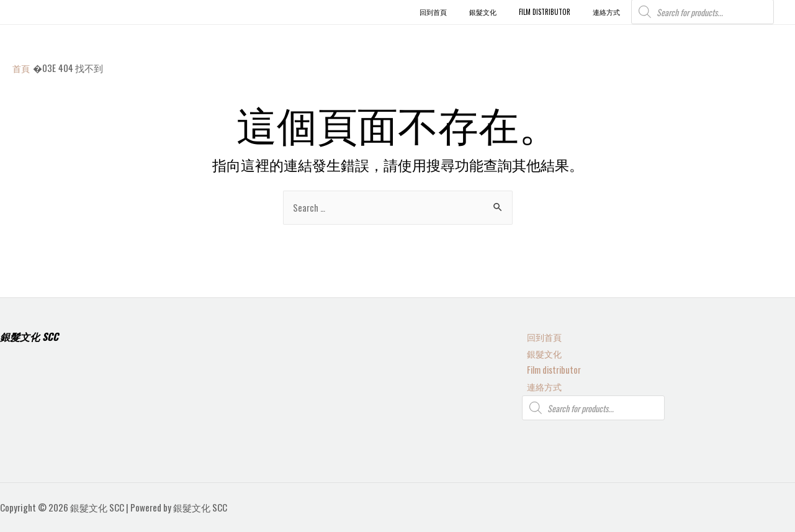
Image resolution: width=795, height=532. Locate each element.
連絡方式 (541, 386)
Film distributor (550, 369)
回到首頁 (541, 335)
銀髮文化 (541, 351)
